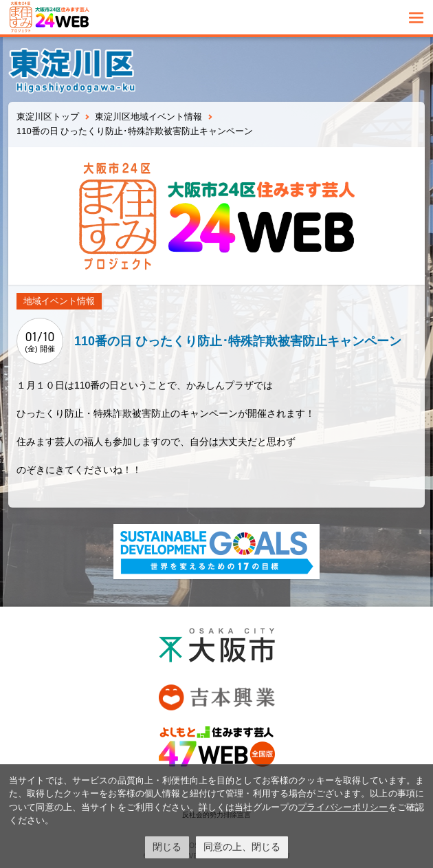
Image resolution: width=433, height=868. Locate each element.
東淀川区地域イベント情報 (148, 117)
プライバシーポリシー (343, 807)
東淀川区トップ (48, 117)
